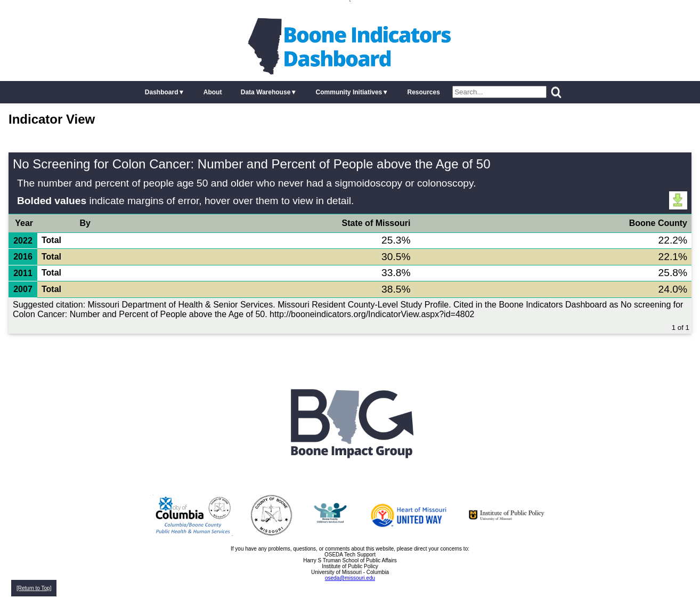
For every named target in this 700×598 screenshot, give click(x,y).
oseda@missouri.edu (350, 578)
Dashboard (162, 92)
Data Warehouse (266, 92)
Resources (423, 92)
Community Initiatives (349, 92)
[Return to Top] (34, 588)
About (213, 92)
